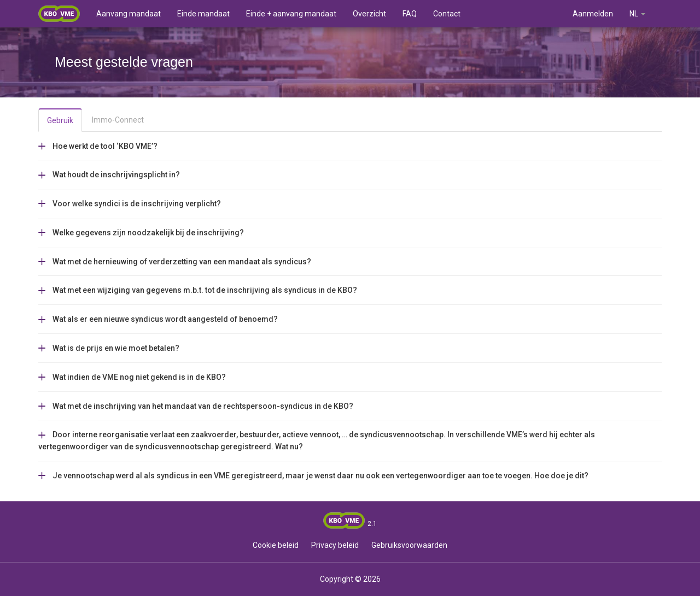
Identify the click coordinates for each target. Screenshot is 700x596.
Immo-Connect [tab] (118, 120)
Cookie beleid (276, 545)
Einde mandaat (203, 14)
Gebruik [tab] (60, 120)
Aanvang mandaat (129, 14)
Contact (447, 14)
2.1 (372, 524)
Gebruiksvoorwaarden (409, 545)
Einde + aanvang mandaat (291, 14)
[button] (98, 146)
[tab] (350, 146)
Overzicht (369, 14)
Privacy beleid (335, 545)
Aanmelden (593, 14)
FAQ (410, 14)
